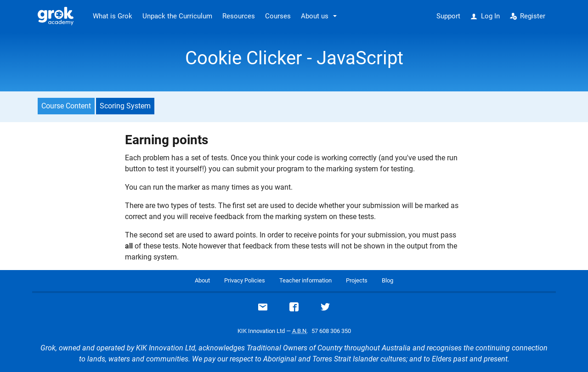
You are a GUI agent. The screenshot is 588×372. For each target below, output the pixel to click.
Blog (387, 280)
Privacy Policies (245, 280)
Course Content (66, 106)
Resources (239, 16)
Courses (278, 16)
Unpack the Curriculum (177, 16)
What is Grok (113, 16)
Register (528, 16)
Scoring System (125, 106)
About (202, 280)
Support (448, 16)
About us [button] (315, 16)
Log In (485, 16)
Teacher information (305, 280)
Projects (357, 280)
